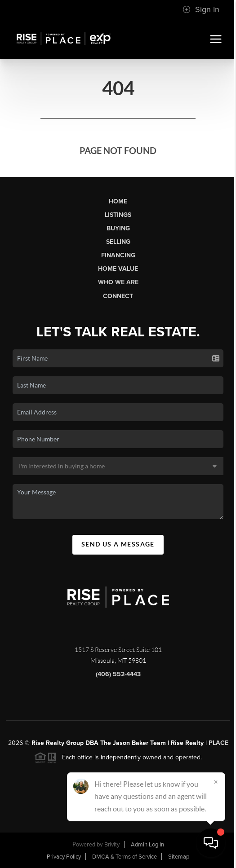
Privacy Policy (64, 857)
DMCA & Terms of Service (125, 857)
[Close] (216, 782)
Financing (118, 255)
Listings (118, 215)
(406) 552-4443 (118, 674)
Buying (118, 228)
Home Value (118, 269)
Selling (118, 242)
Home (118, 201)
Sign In (201, 9)
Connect (118, 296)
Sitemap (179, 857)
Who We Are (118, 282)
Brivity (112, 845)
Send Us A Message (118, 544)
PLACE (218, 743)
